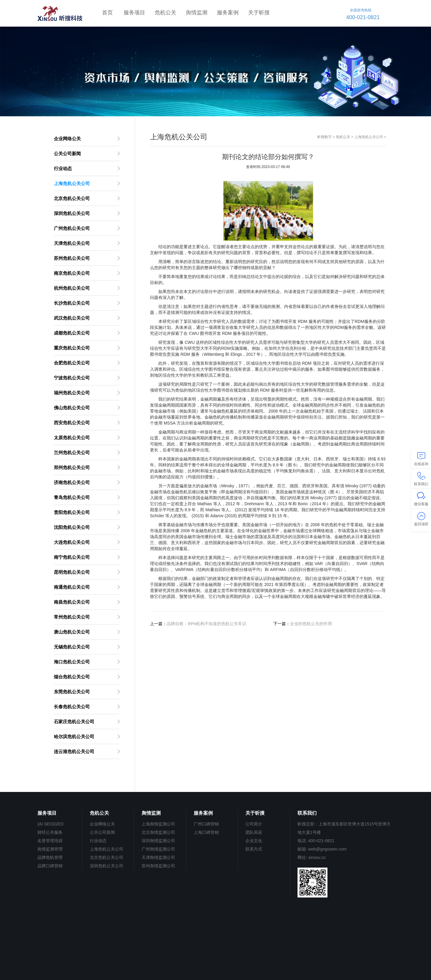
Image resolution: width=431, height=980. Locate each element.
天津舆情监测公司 (158, 857)
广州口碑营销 (206, 824)
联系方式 (254, 849)
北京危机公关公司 (107, 857)
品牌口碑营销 (50, 866)
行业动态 (98, 841)
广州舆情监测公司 (158, 849)
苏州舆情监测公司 (158, 866)
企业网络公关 (102, 824)
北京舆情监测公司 (158, 832)
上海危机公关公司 (369, 137)
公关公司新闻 (102, 832)
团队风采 (254, 832)
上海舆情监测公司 (158, 824)
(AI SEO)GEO (50, 824)
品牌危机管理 (50, 857)
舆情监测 (197, 13)
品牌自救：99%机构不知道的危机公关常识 (207, 624)
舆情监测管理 (50, 849)
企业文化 (254, 841)
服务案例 (228, 13)
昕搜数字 (324, 137)
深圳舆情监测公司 (158, 841)
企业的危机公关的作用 (311, 624)
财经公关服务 (50, 832)
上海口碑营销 (206, 832)
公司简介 (254, 824)
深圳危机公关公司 (107, 866)
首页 (107, 13)
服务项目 (134, 13)
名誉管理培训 (50, 841)
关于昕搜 (259, 13)
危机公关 (166, 13)
